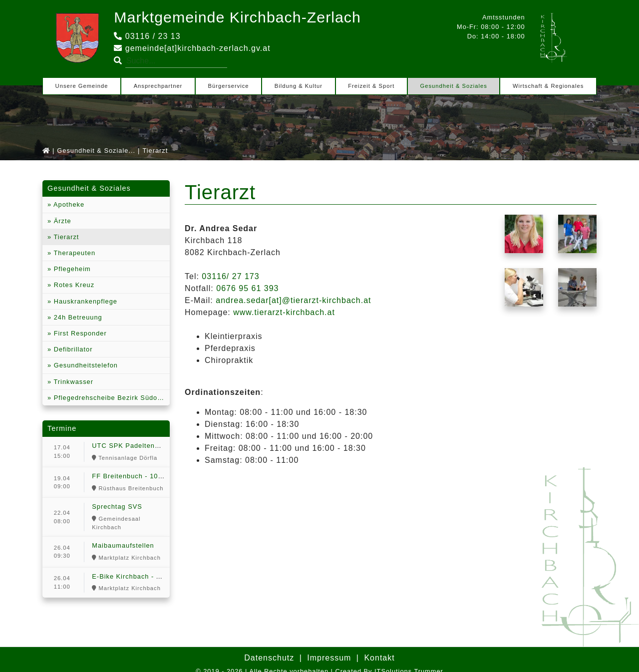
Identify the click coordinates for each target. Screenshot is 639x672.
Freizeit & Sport (371, 86)
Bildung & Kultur (299, 86)
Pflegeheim (71, 269)
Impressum (329, 658)
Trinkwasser (72, 382)
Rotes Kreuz (73, 285)
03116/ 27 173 (230, 276)
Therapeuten (73, 253)
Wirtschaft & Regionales (548, 86)
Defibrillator (72, 349)
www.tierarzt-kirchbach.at (284, 312)
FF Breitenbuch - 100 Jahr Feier (145, 476)
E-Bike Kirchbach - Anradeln (139, 576)
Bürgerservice (229, 86)
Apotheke (68, 204)
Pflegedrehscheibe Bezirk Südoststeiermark (111, 398)
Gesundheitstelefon (85, 365)
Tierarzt (65, 237)
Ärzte (61, 221)
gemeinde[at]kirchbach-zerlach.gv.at (192, 48)
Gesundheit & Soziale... (96, 151)
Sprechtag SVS (117, 506)
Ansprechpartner (158, 86)
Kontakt (379, 658)
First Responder (79, 333)
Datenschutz (269, 658)
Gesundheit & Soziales (454, 86)
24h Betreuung (77, 317)
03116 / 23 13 (147, 36)
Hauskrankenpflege (84, 301)
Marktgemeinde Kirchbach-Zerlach (244, 17)
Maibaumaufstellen (123, 545)
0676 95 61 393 (247, 288)
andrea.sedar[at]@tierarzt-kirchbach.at (293, 300)
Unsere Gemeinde (82, 86)
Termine (62, 428)
